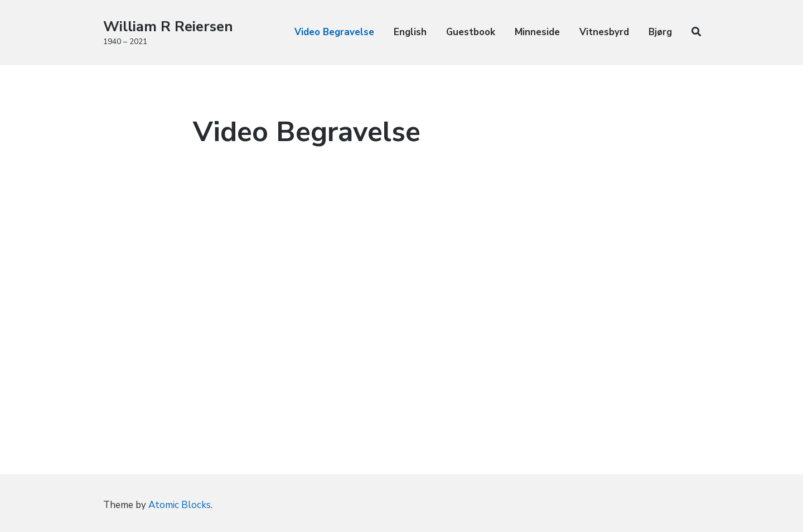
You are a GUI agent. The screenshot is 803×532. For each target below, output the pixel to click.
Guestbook (471, 32)
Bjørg (660, 32)
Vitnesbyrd (604, 32)
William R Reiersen (168, 26)
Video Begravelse (334, 32)
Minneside (537, 32)
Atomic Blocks (180, 505)
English (410, 32)
